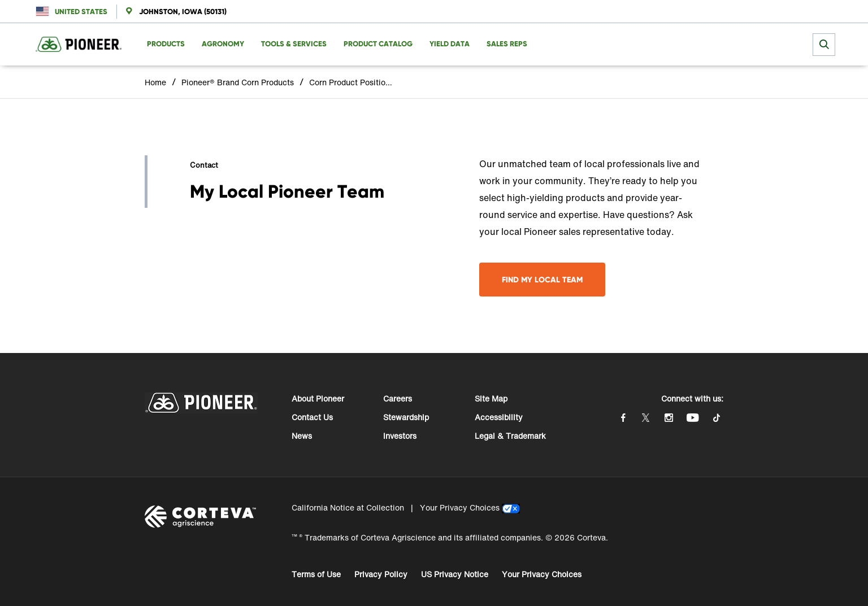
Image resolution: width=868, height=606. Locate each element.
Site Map (491, 398)
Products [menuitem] (166, 44)
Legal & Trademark (510, 436)
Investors (400, 436)
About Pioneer (318, 398)
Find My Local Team (542, 280)
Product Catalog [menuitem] (378, 44)
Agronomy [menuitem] (223, 44)
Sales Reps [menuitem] (507, 44)
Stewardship (406, 417)
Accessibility (499, 417)
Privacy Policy (381, 574)
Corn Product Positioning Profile (351, 82)
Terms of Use (316, 574)
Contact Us (312, 417)
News (302, 436)
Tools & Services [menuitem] (294, 44)
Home (155, 82)
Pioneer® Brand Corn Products (238, 82)
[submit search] (824, 45)
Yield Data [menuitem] (450, 44)
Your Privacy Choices (460, 507)
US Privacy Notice (455, 574)
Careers (398, 398)
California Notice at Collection (348, 507)
